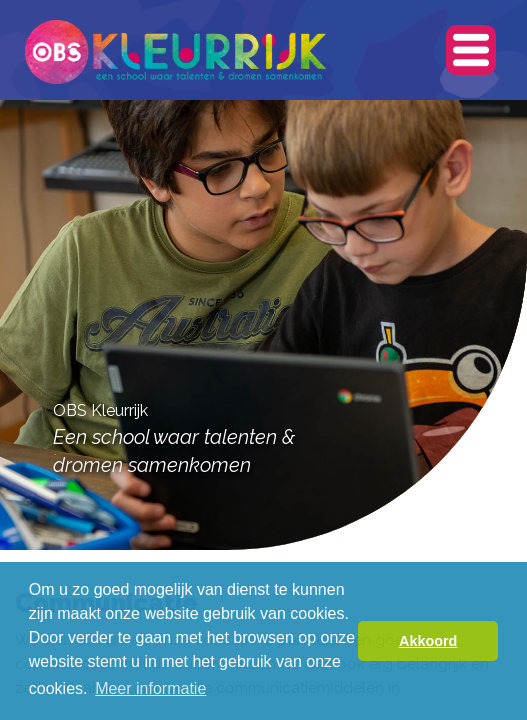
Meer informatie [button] (150, 688)
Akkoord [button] (428, 641)
